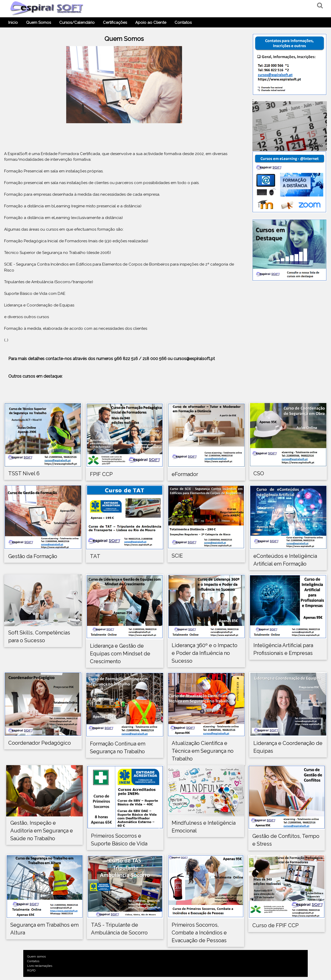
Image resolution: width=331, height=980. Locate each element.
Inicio (13, 23)
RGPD (29, 970)
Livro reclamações (38, 966)
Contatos (183, 23)
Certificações (115, 23)
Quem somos (35, 956)
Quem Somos (39, 23)
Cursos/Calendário (77, 23)
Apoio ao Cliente (151, 23)
